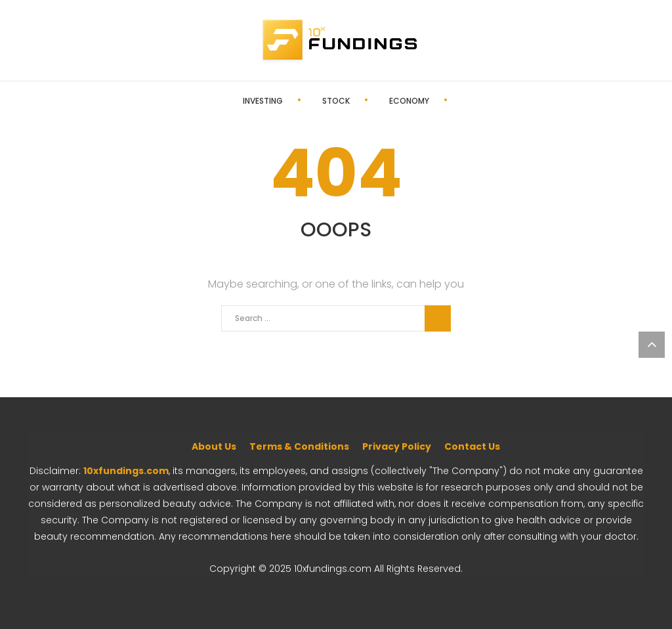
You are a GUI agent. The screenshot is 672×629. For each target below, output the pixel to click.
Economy (363, 101)
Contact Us (472, 446)
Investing (216, 101)
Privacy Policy (397, 446)
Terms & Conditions (299, 446)
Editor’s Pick (449, 101)
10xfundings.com (126, 471)
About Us (214, 446)
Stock (289, 101)
